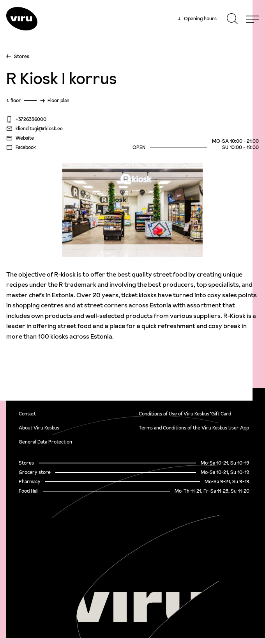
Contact (27, 414)
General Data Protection (45, 442)
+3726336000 (26, 119)
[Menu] (253, 19)
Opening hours (197, 19)
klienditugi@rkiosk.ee (34, 129)
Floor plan (58, 100)
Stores (22, 56)
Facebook (21, 147)
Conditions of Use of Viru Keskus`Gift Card (185, 414)
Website (20, 138)
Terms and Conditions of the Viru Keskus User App (194, 428)
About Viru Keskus (39, 428)
